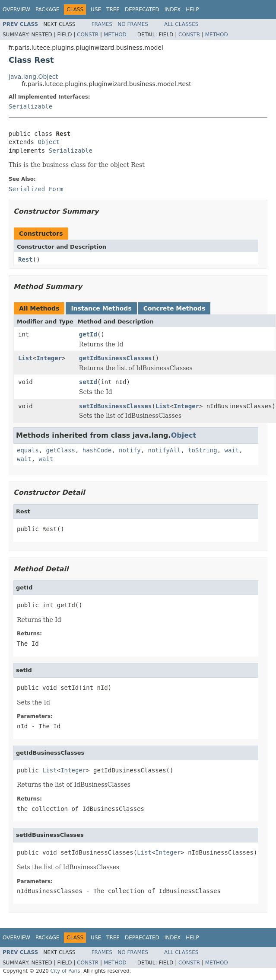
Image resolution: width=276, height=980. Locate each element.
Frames (102, 24)
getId (88, 334)
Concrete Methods (174, 308)
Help (192, 10)
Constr (88, 35)
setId (88, 382)
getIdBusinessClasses (116, 358)
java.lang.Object (33, 77)
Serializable (30, 106)
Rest (25, 259)
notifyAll (164, 450)
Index (173, 10)
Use (96, 10)
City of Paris (65, 971)
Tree (113, 10)
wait (232, 450)
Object (49, 142)
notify (130, 450)
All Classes (181, 24)
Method (115, 35)
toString (202, 450)
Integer (49, 358)
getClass (60, 450)
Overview (16, 10)
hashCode (97, 450)
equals (28, 450)
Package (47, 10)
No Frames (133, 24)
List (25, 358)
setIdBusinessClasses (116, 406)
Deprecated (142, 10)
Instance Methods (101, 308)
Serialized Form (36, 189)
